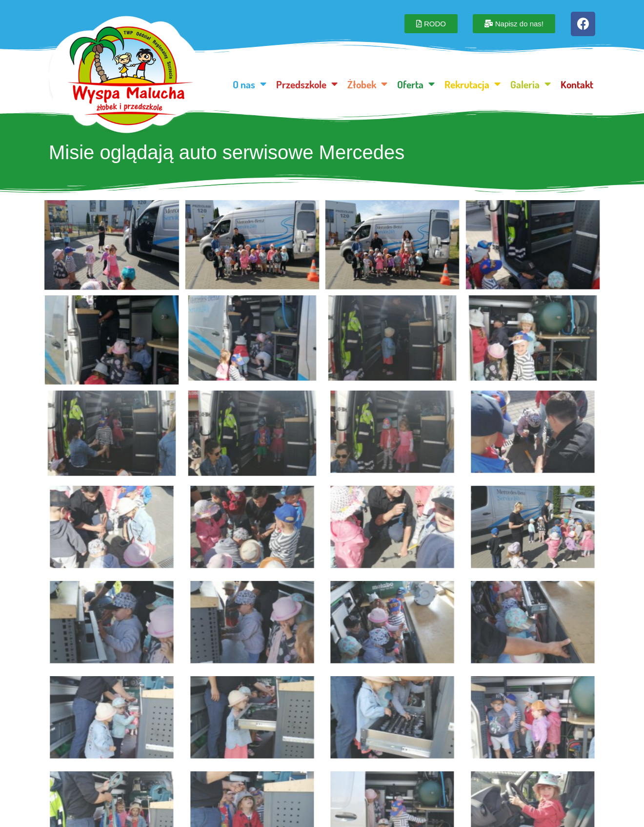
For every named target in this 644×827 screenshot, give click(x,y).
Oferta (416, 84)
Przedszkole (307, 84)
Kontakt (577, 84)
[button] (431, 24)
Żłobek (367, 84)
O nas (250, 84)
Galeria (531, 84)
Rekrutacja (473, 84)
